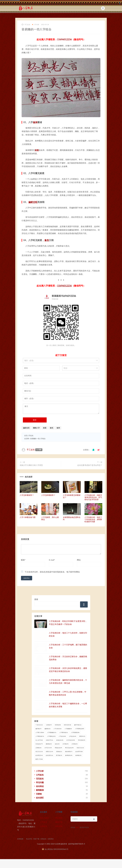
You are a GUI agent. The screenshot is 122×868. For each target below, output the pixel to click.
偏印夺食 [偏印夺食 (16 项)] (78, 725)
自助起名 (44, 826)
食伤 (47, 240)
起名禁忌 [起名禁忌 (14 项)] (39, 755)
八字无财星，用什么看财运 (50, 518)
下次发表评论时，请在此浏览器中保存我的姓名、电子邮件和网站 (52, 572)
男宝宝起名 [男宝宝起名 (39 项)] (69, 748)
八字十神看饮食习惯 (28, 517)
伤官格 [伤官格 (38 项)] (58, 725)
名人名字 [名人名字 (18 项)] (39, 740)
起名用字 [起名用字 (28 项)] (79, 751)
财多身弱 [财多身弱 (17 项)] (69, 751)
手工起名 (26, 25)
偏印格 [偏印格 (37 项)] (38, 729)
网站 (79, 560)
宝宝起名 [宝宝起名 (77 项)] (39, 744)
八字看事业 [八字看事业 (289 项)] (79, 729)
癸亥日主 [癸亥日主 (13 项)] (80, 748)
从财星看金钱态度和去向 (72, 518)
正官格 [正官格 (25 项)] (75, 744)
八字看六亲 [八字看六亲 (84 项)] (40, 732)
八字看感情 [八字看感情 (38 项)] (75, 732)
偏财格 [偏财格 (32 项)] (47, 729)
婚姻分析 (59, 822)
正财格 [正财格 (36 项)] (38, 748)
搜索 (36, 599)
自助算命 (59, 826)
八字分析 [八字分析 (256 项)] (58, 729)
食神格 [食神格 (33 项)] (78, 755)
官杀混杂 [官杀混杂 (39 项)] (82, 740)
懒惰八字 (36, 428)
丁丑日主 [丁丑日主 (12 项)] (39, 725)
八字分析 (36, 24)
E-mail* (52, 560)
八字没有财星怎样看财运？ (72, 496)
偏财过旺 (33, 202)
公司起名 (44, 822)
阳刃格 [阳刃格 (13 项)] (59, 755)
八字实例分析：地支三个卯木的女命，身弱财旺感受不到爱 (93, 519)
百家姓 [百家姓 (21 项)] (59, 751)
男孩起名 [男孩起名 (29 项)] (58, 748)
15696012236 (64, 39)
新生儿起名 (44, 818)
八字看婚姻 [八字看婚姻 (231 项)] (52, 732)
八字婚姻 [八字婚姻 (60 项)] (68, 729)
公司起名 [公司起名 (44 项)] (73, 736)
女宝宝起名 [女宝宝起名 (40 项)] (71, 740)
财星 (37, 150)
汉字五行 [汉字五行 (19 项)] (48, 748)
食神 (35, 122)
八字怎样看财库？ (27, 495)
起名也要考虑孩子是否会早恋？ (90, 465)
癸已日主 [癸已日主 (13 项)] (39, 751)
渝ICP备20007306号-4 (77, 844)
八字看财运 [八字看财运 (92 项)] (51, 736)
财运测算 (59, 818)
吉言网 (27, 439)
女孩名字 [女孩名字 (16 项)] (49, 740)
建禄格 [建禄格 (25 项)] (49, 744)
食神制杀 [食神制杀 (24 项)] (69, 755)
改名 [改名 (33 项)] (57, 744)
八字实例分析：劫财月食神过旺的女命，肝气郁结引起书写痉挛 (93, 497)
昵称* (23, 560)
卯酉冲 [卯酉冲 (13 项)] (82, 736)
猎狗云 (77, 827)
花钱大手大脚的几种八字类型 (31, 465)
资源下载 (36, 839)
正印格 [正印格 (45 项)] (66, 744)
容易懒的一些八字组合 (38, 439)
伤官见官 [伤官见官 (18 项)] (67, 725)
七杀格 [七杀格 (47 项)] (49, 725)
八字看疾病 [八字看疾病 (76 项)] (40, 736)
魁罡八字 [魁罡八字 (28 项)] (39, 759)
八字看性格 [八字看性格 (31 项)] (64, 732)
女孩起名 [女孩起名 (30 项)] (60, 740)
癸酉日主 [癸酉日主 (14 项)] (49, 751)
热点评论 (29, 839)
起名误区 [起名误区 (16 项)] (49, 755)
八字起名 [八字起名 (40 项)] (62, 736)
